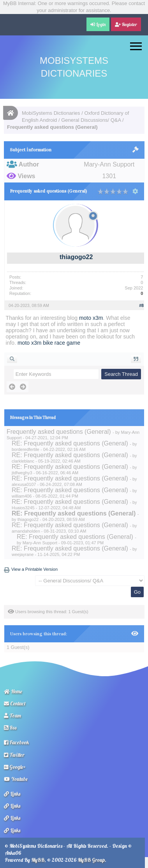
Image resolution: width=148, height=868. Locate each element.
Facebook (16, 742)
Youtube (16, 779)
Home (13, 691)
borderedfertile (26, 449)
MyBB (38, 860)
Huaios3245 (23, 508)
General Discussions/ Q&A (91, 120)
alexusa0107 (24, 484)
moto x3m (91, 318)
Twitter (14, 755)
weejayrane (23, 554)
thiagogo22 (76, 257)
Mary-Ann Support (40, 543)
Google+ (15, 767)
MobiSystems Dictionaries (51, 113)
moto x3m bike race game (49, 343)
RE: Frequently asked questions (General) (70, 443)
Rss (10, 728)
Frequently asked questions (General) (59, 432)
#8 (141, 305)
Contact (15, 703)
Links (12, 794)
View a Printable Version (34, 569)
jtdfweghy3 (22, 473)
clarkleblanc (23, 461)
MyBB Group (91, 860)
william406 (22, 496)
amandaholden (26, 531)
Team (12, 715)
